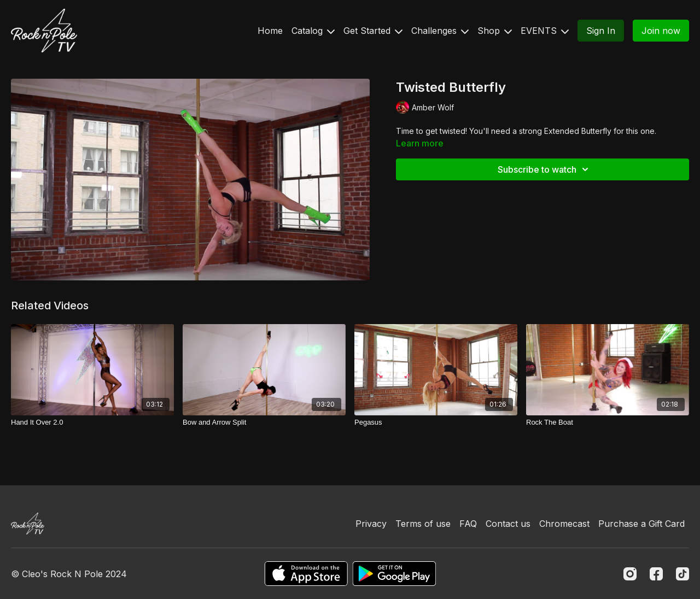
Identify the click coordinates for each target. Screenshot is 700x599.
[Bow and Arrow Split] (264, 422)
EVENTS (545, 31)
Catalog (313, 31)
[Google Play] (394, 574)
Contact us (508, 524)
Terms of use (423, 524)
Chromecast (564, 524)
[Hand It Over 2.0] (92, 422)
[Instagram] (630, 574)
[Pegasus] (436, 422)
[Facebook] (656, 574)
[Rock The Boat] (608, 422)
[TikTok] (682, 574)
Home (270, 31)
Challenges (440, 31)
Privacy (371, 524)
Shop (495, 31)
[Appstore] (306, 574)
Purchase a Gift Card (641, 524)
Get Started (373, 31)
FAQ (468, 524)
